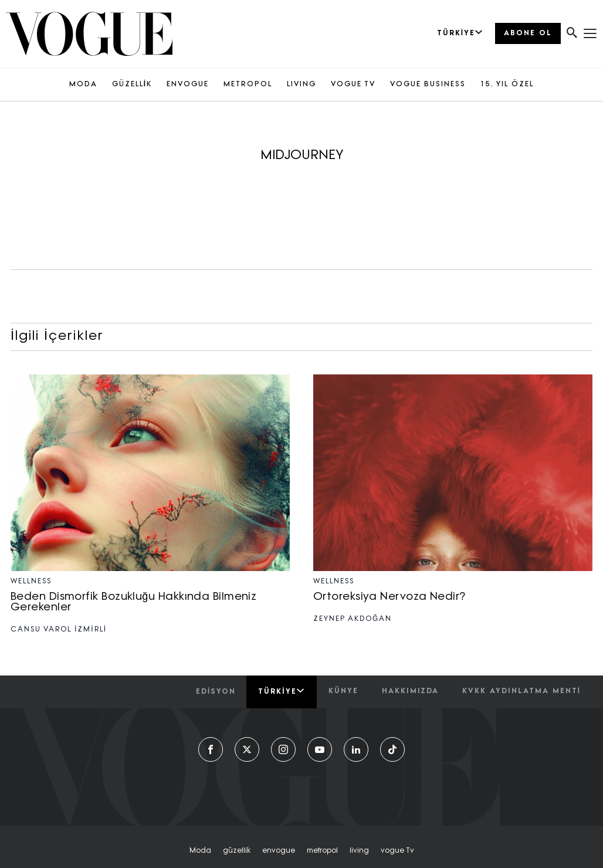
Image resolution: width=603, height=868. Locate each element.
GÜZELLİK (132, 85)
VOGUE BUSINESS (428, 85)
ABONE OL (528, 33)
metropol (322, 851)
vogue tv (397, 851)
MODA (83, 85)
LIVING (301, 85)
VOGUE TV (353, 85)
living (359, 851)
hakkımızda (410, 691)
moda (200, 851)
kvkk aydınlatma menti (521, 691)
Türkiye (281, 691)
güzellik (237, 851)
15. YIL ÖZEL (507, 85)
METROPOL (248, 85)
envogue (279, 851)
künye (343, 691)
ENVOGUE (188, 85)
